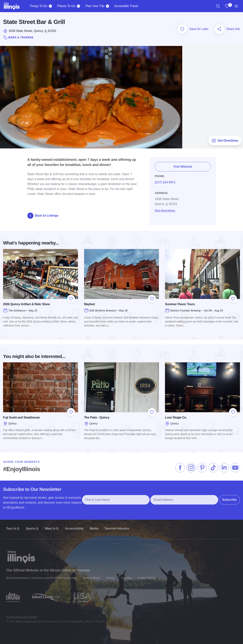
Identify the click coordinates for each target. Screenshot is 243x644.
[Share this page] (219, 29)
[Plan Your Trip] (107, 6)
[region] (218, 6)
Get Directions (225, 141)
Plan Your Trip (95, 6)
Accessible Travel (126, 6)
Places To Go (66, 6)
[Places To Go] (79, 6)
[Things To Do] (50, 6)
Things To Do (38, 6)
